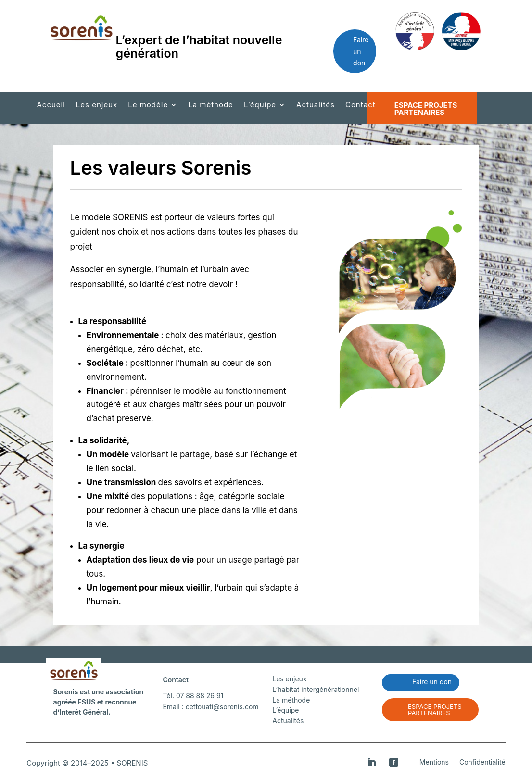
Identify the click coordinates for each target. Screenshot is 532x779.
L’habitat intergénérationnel (316, 689)
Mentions (434, 763)
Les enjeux (97, 105)
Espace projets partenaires (426, 109)
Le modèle (148, 105)
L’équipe (260, 105)
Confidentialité (482, 763)
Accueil (51, 105)
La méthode (211, 105)
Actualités (316, 105)
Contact (361, 105)
